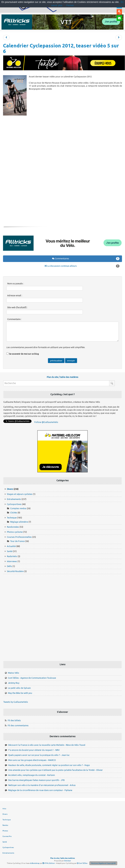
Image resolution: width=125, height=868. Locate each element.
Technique (12, 518)
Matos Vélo (13, 673)
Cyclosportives (14, 504)
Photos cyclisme (15, 532)
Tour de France (17, 541)
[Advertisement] (64, 141)
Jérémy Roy (14, 683)
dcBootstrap (35, 863)
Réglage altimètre (19, 522)
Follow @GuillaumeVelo (46, 422)
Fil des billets (14, 720)
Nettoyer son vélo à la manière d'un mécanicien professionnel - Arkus (42, 785)
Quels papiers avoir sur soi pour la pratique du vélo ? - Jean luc (39, 755)
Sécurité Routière (15, 571)
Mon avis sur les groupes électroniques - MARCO (32, 760)
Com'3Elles (82, 863)
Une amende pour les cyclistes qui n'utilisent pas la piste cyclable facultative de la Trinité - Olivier (55, 770)
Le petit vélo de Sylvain (19, 688)
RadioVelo (12, 556)
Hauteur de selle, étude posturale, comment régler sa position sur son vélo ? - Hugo (49, 765)
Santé (10, 551)
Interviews (12, 561)
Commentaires (86, 259)
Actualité (11, 546)
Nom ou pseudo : (15, 284)
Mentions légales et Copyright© (103, 863)
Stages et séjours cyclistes (20, 494)
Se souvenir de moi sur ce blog (24, 354)
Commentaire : (14, 319)
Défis (9, 566)
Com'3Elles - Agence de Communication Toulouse (32, 678)
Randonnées (13, 527)
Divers (10, 489)
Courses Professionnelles (19, 537)
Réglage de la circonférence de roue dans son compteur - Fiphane (40, 790)
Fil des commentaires (18, 725)
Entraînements (14, 499)
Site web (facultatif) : (17, 308)
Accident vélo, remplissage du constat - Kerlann (32, 775)
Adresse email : (15, 296)
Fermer (70, 5)
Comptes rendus (18, 508)
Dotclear (68, 861)
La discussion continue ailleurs (82, 266)
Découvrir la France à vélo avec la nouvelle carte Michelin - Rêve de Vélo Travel (47, 745)
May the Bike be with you (20, 693)
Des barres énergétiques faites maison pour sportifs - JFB (36, 780)
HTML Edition (49, 863)
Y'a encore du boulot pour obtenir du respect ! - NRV (34, 750)
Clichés (14, 513)
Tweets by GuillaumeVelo (16, 702)
